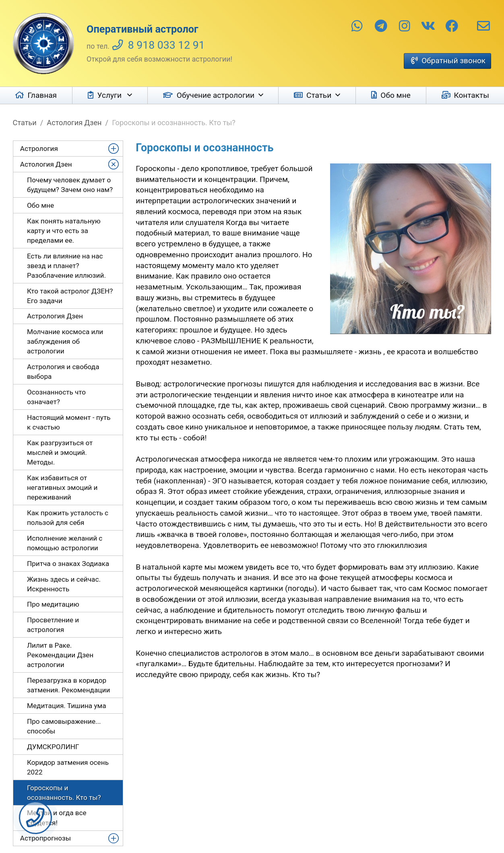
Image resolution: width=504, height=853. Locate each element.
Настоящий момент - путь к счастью (69, 422)
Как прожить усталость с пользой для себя (68, 518)
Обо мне (396, 95)
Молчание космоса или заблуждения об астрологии (65, 341)
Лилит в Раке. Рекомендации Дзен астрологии (60, 655)
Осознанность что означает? (56, 397)
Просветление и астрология (53, 625)
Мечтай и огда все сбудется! (57, 818)
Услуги (111, 95)
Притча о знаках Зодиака (68, 564)
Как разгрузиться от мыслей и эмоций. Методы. (60, 452)
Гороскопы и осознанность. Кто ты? (64, 793)
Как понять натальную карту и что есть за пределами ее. (64, 231)
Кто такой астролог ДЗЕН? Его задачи (70, 296)
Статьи (319, 95)
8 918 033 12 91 (166, 45)
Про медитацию (53, 604)
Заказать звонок (35, 818)
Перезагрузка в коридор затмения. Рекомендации (68, 685)
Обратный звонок (453, 61)
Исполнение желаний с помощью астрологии (65, 543)
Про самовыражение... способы (64, 726)
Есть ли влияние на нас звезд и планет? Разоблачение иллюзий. (66, 266)
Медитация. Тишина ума (67, 706)
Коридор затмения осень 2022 (68, 767)
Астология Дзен (74, 123)
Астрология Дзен (55, 316)
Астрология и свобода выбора (63, 372)
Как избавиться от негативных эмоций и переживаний (62, 487)
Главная (42, 95)
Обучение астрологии (216, 95)
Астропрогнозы (45, 838)
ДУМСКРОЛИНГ (53, 747)
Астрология (39, 149)
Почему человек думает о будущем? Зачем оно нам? (70, 185)
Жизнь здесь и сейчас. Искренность (64, 584)
